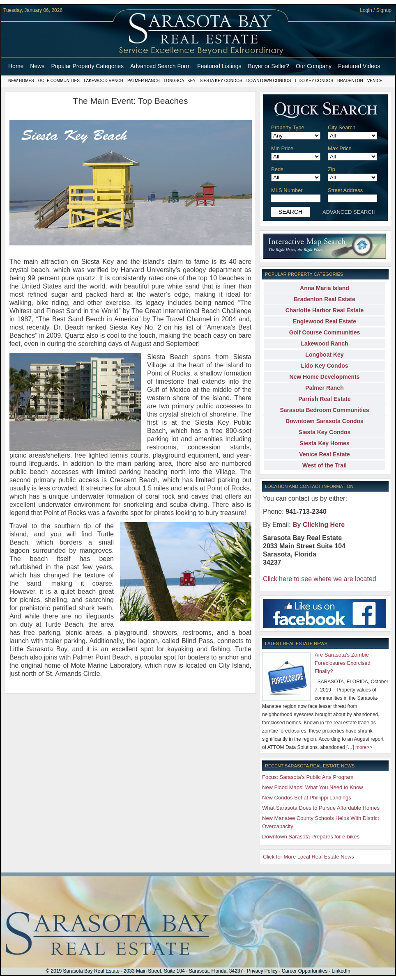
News (37, 66)
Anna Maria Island (325, 288)
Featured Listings (219, 66)
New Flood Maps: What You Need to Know (313, 787)
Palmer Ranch (144, 81)
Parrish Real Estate (325, 399)
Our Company (314, 66)
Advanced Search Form (160, 66)
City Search (342, 127)
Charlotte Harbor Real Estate (325, 310)
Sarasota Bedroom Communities (324, 410)
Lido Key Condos (314, 81)
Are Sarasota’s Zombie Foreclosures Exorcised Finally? (343, 663)
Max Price (340, 148)
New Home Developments (324, 377)
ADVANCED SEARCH (349, 212)
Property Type (288, 127)
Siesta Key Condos (221, 81)
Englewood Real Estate (325, 321)
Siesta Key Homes (324, 443)
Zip (332, 169)
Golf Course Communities (325, 332)
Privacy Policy (262, 971)
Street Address (345, 190)
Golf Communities (59, 81)
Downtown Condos (269, 81)
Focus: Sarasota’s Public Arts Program (308, 777)
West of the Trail (325, 465)
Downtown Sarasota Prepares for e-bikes (311, 837)
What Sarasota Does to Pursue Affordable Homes (321, 808)
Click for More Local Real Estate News (309, 857)
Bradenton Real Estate (324, 299)
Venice (375, 81)
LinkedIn (341, 971)
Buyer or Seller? (269, 66)
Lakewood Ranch (104, 81)
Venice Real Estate (325, 454)
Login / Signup (376, 10)
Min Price (282, 148)
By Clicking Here (319, 525)
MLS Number (287, 190)
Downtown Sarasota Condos (325, 421)
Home (16, 66)
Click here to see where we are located (320, 579)
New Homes (21, 81)
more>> (364, 747)
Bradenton (350, 81)
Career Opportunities (305, 971)
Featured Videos (359, 66)
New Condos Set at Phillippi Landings (307, 798)
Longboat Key (180, 81)
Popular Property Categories (87, 66)
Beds (277, 169)
